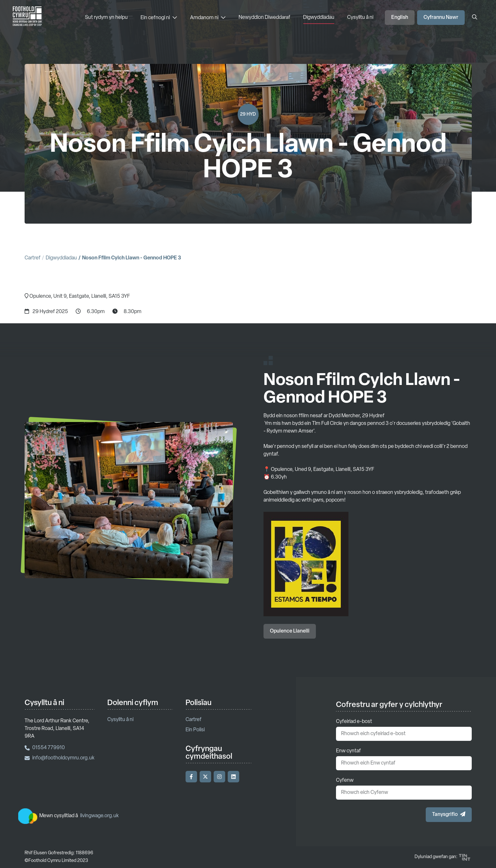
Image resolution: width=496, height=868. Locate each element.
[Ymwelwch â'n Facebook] (191, 777)
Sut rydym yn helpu (106, 18)
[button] (449, 815)
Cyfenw (345, 780)
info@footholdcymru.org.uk (60, 758)
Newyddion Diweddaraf (264, 18)
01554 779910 (45, 748)
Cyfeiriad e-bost (354, 722)
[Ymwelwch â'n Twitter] (205, 777)
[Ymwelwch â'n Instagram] (219, 777)
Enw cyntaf (348, 751)
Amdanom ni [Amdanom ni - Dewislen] (208, 18)
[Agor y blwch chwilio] (475, 18)
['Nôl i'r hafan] (27, 18)
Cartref (33, 258)
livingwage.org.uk (99, 816)
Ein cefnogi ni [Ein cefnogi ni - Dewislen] (159, 18)
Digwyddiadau (319, 18)
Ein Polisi (195, 730)
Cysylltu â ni (360, 18)
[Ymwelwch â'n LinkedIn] (233, 777)
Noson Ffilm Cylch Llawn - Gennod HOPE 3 (132, 258)
